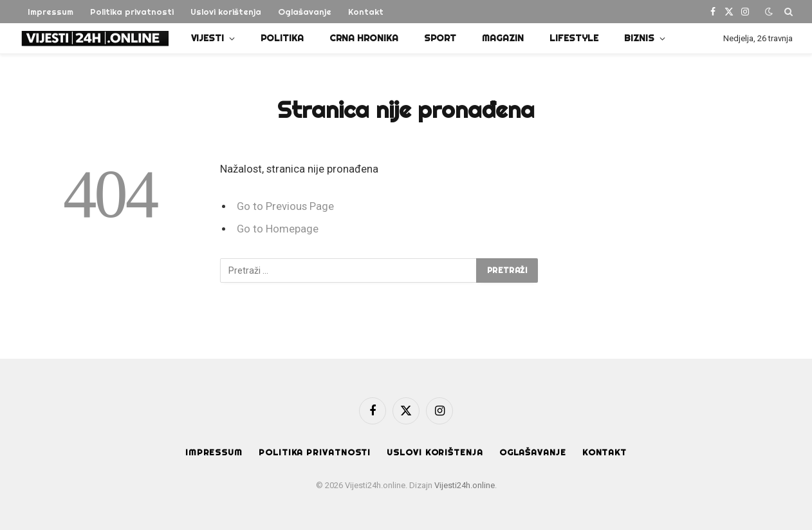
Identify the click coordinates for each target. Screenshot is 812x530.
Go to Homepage (278, 229)
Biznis (639, 38)
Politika (282, 38)
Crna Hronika (364, 38)
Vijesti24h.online (465, 485)
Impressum (51, 12)
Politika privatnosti (132, 12)
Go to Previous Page (285, 206)
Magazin (503, 38)
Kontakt (366, 12)
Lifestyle (574, 38)
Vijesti (208, 38)
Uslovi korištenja (226, 12)
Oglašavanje (305, 12)
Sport (440, 38)
